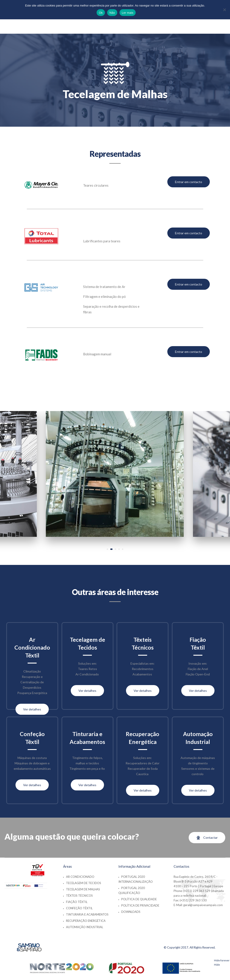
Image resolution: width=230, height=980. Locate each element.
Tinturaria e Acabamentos (87, 914)
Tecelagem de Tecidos (84, 883)
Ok (101, 13)
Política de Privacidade (140, 905)
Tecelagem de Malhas (83, 889)
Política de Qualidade (139, 899)
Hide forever (222, 960)
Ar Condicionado (80, 877)
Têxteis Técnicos (79, 896)
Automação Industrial (85, 927)
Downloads (131, 912)
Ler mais (128, 13)
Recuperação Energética (86, 921)
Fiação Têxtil (77, 902)
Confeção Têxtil (79, 908)
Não (112, 13)
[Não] (224, 10)
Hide (217, 965)
